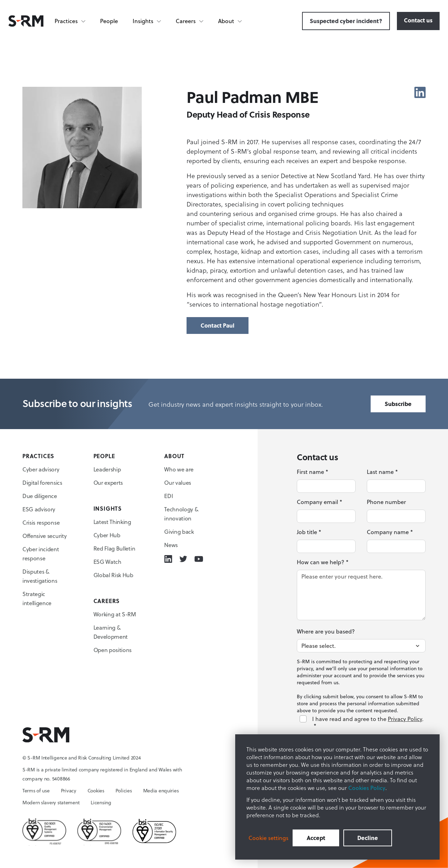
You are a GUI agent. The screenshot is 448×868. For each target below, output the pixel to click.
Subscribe (398, 404)
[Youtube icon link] (199, 559)
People (109, 21)
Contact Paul (218, 325)
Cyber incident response (41, 554)
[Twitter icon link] (183, 559)
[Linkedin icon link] (420, 92)
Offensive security (44, 536)
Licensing (101, 803)
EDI (169, 496)
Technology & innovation (181, 514)
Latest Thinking (112, 522)
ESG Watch (107, 562)
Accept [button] (316, 838)
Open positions (113, 650)
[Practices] (70, 21)
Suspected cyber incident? (346, 21)
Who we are (179, 469)
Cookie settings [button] (268, 838)
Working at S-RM (115, 614)
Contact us (418, 20)
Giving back (179, 532)
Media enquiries (161, 791)
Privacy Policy (405, 719)
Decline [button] (368, 838)
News (171, 545)
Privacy (69, 791)
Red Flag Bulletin (114, 548)
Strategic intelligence (37, 598)
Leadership (107, 469)
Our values (178, 483)
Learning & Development (111, 632)
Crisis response (41, 523)
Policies (124, 791)
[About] (230, 21)
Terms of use (36, 791)
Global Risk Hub (113, 575)
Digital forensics (42, 483)
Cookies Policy (367, 788)
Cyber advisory (41, 469)
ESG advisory (39, 509)
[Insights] (147, 21)
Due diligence (40, 496)
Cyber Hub (107, 535)
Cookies (96, 791)
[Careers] (190, 21)
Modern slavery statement (51, 803)
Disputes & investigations (40, 576)
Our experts (108, 483)
